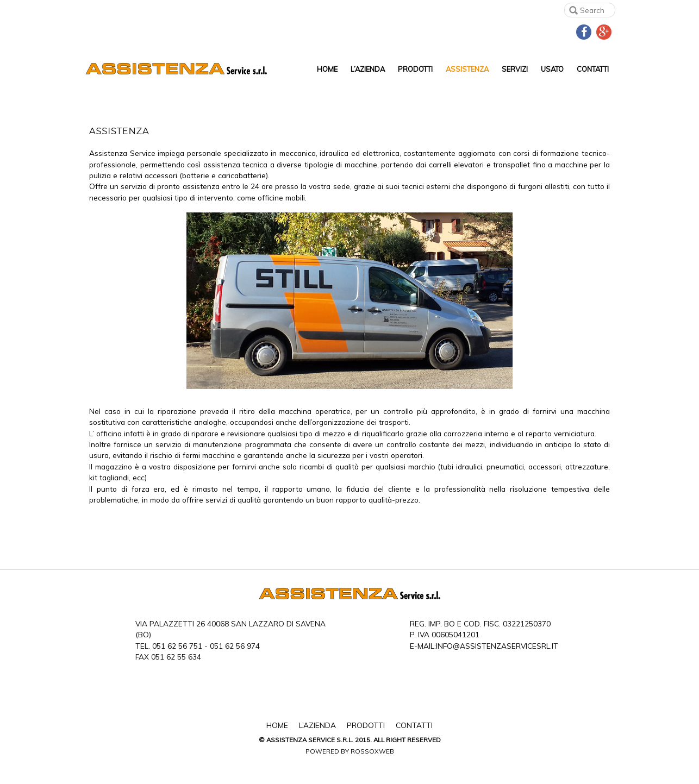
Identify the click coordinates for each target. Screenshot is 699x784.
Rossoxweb (372, 751)
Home (327, 69)
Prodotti (415, 69)
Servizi (515, 69)
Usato (552, 69)
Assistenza (467, 69)
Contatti (593, 69)
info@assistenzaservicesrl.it (497, 646)
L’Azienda (368, 69)
